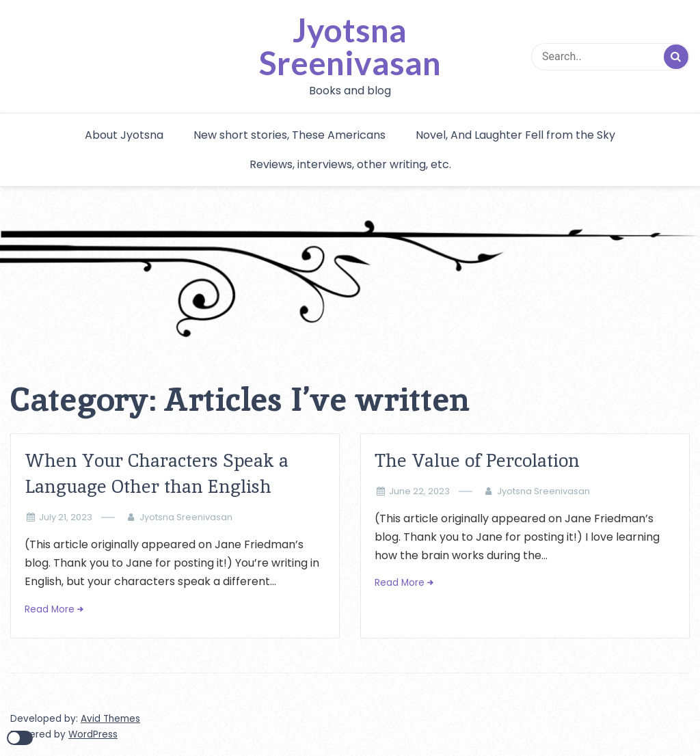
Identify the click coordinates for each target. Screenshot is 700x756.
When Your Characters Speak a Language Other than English (157, 473)
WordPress (93, 734)
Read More (50, 609)
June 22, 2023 (419, 491)
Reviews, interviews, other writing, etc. (350, 164)
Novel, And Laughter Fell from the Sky (515, 135)
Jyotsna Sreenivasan (350, 46)
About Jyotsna (124, 135)
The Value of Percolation (477, 460)
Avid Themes (110, 719)
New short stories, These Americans (290, 135)
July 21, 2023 (66, 517)
